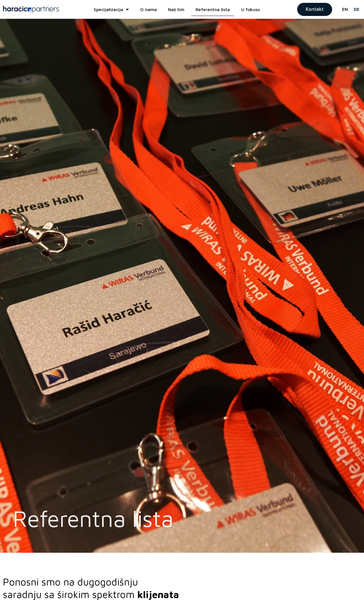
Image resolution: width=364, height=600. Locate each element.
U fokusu (251, 9)
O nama (148, 9)
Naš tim (176, 9)
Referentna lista (213, 9)
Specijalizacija (111, 9)
